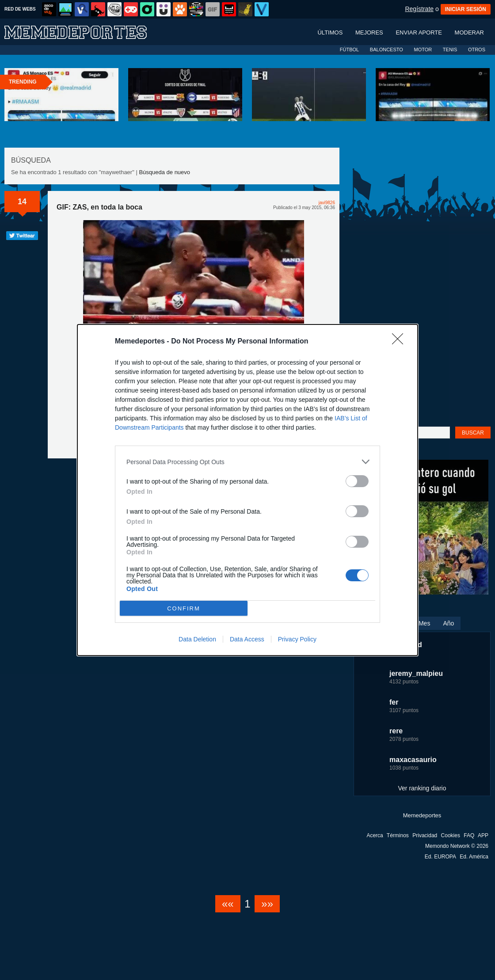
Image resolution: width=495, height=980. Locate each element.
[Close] (400, 342)
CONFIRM (184, 608)
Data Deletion (197, 639)
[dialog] (247, 490)
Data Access (247, 639)
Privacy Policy (297, 639)
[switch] (357, 481)
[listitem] (247, 462)
